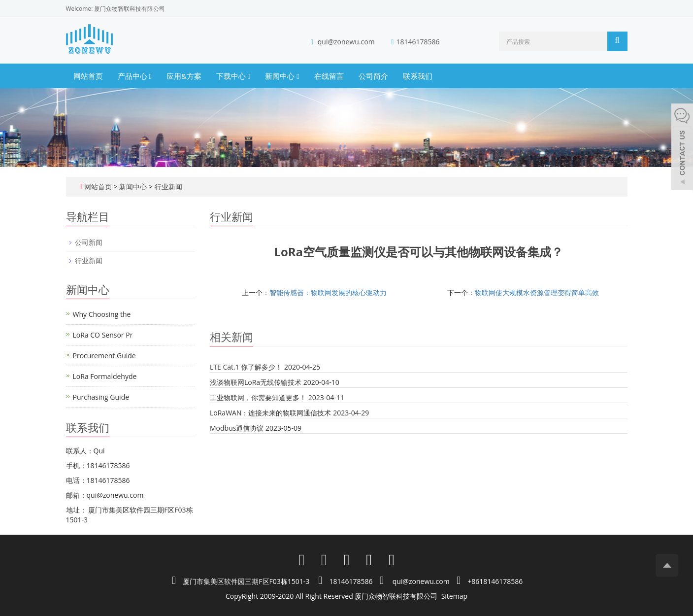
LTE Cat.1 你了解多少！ (246, 367)
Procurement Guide (104, 356)
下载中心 (233, 76)
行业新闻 (167, 187)
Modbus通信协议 (237, 428)
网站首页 (88, 76)
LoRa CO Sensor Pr (103, 335)
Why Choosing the (102, 314)
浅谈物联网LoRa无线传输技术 (256, 382)
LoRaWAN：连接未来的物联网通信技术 (270, 413)
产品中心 (135, 76)
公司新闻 (89, 242)
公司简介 (373, 76)
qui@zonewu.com (346, 42)
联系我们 (418, 76)
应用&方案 (184, 76)
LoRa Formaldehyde (105, 376)
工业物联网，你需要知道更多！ (258, 397)
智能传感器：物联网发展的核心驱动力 (328, 292)
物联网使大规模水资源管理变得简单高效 (537, 292)
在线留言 (329, 76)
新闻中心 (282, 76)
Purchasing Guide (101, 397)
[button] (150, 76)
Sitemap (454, 596)
